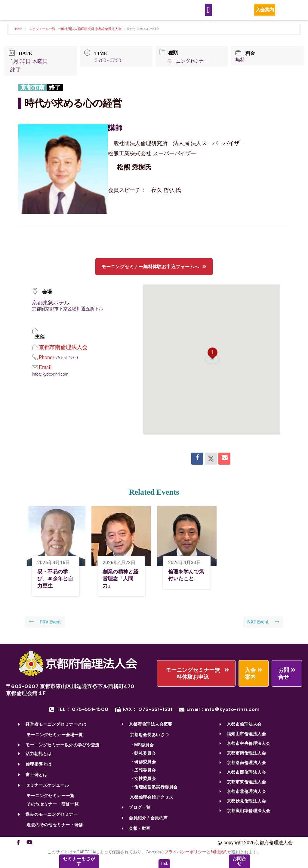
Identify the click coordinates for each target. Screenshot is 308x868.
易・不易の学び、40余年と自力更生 (56, 579)
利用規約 (219, 852)
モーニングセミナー (188, 61)
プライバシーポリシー (185, 852)
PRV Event (45, 622)
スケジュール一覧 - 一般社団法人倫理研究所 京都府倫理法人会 (75, 29)
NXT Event (263, 622)
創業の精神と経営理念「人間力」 (122, 579)
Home (18, 29)
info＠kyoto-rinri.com (51, 374)
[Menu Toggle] (208, 10)
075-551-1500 (66, 358)
